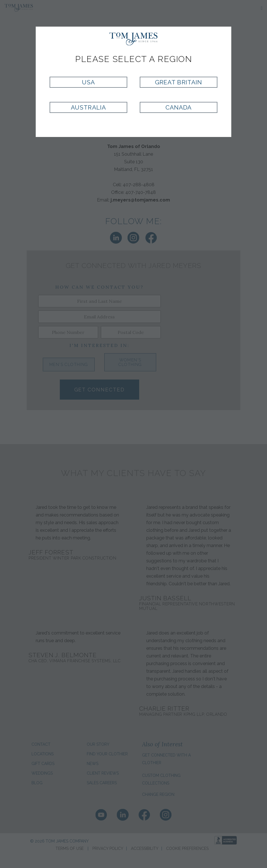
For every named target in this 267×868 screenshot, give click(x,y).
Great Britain (179, 82)
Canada (179, 107)
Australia (88, 107)
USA (88, 82)
